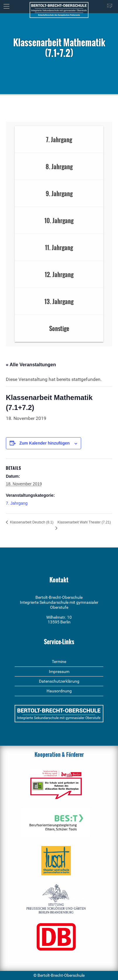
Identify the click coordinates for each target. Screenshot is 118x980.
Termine (59, 662)
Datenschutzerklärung (59, 681)
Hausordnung (59, 691)
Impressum (59, 672)
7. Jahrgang (17, 503)
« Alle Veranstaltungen (31, 365)
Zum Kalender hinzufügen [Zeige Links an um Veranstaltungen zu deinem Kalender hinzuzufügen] (45, 443)
